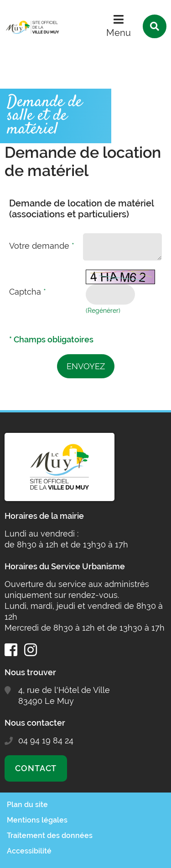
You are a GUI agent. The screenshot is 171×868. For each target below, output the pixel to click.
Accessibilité (29, 851)
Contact (36, 768)
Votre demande (42, 246)
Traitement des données (50, 835)
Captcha (28, 292)
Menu (119, 33)
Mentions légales (37, 820)
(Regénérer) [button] (103, 310)
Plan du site (27, 805)
